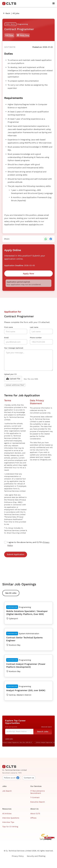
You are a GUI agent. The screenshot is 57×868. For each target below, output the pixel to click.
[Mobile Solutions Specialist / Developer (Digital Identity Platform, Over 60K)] (28, 613)
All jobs (16, 13)
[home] (10, 3)
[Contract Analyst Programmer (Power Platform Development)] (28, 666)
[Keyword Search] (19, 732)
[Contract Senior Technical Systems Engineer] (28, 639)
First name (9, 327)
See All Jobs (11, 593)
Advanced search (47, 727)
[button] (54, 3)
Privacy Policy (18, 856)
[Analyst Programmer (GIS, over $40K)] (28, 691)
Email (6, 338)
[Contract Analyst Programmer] (18, 742)
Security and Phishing (36, 856)
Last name (34, 327)
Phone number (36, 338)
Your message (14, 348)
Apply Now (28, 273)
